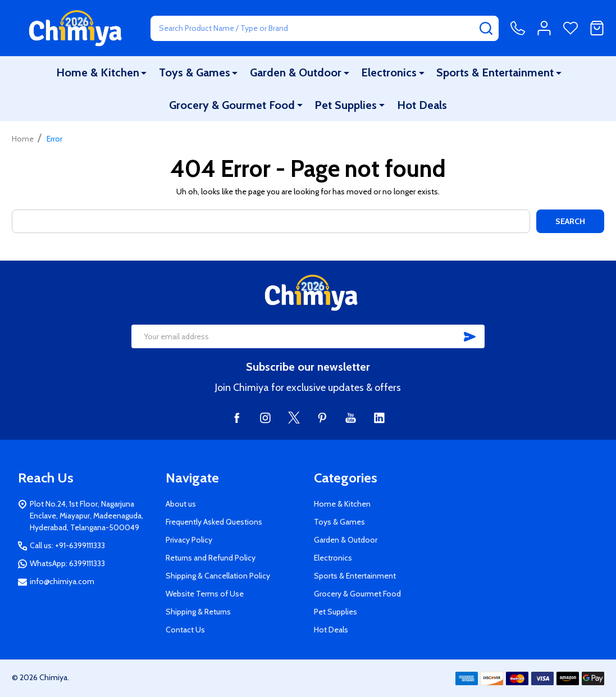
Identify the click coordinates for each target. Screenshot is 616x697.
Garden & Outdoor (296, 72)
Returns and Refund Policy (211, 558)
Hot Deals (421, 105)
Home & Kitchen (98, 72)
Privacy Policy (189, 540)
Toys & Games (195, 72)
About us (181, 504)
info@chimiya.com (62, 581)
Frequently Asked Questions (214, 522)
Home (23, 139)
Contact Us (185, 630)
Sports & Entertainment (495, 72)
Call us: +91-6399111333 (67, 545)
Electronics (389, 72)
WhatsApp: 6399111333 (67, 563)
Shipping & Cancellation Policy (218, 576)
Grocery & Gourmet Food (232, 105)
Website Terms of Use (205, 594)
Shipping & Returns (198, 612)
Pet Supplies (346, 105)
